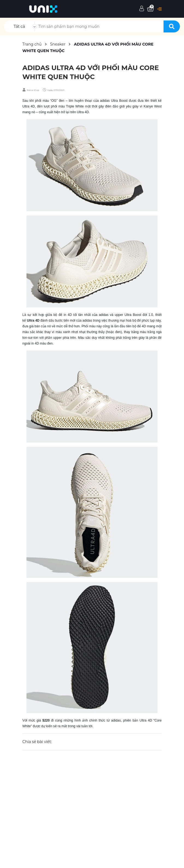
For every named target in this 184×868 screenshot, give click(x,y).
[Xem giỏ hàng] (150, 9)
